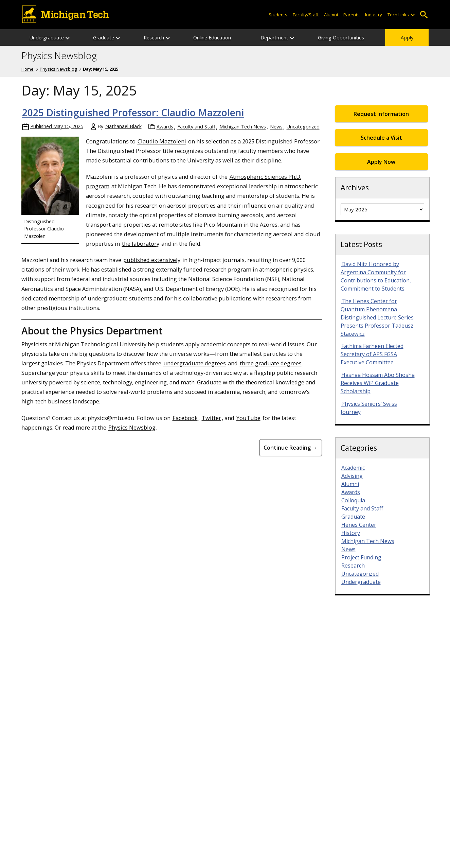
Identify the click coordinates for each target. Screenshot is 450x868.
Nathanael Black (123, 126)
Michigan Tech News (243, 127)
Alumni (331, 15)
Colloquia (353, 500)
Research (154, 38)
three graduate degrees (271, 363)
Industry (374, 15)
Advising (352, 476)
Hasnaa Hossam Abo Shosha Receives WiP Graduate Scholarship (378, 383)
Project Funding (361, 557)
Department (274, 38)
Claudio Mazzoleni (162, 141)
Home (28, 69)
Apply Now (381, 162)
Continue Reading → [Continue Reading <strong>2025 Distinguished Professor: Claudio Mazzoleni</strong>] (291, 448)
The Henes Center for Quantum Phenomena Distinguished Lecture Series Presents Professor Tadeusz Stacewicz (377, 317)
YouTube (248, 418)
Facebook (185, 418)
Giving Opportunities (341, 38)
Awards (165, 127)
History (351, 533)
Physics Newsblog (59, 56)
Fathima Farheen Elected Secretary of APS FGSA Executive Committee (372, 354)
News (276, 127)
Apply (407, 38)
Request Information (381, 114)
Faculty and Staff (196, 127)
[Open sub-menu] (412, 15)
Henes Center (359, 525)
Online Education (212, 38)
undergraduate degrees (195, 363)
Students (278, 15)
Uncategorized (303, 127)
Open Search (424, 15)
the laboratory (141, 244)
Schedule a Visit (381, 138)
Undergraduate (47, 38)
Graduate (104, 38)
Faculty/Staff (306, 15)
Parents (352, 15)
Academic (353, 468)
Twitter (211, 418)
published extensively (152, 260)
